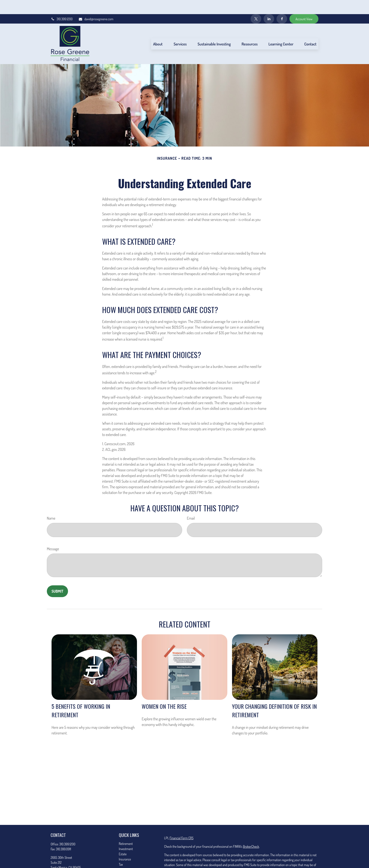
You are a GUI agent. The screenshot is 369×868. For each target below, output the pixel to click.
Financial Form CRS (182, 824)
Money (123, 855)
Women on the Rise (164, 692)
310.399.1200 (62, 5)
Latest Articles (128, 866)
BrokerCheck (251, 832)
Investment (126, 835)
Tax (121, 850)
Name (51, 504)
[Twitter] (256, 5)
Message (53, 535)
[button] (158, 30)
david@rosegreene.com (96, 5)
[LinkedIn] (269, 5)
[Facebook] (282, 5)
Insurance (125, 845)
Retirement (126, 829)
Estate (123, 840)
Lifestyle (124, 861)
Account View (304, 5)
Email (191, 504)
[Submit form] (57, 577)
